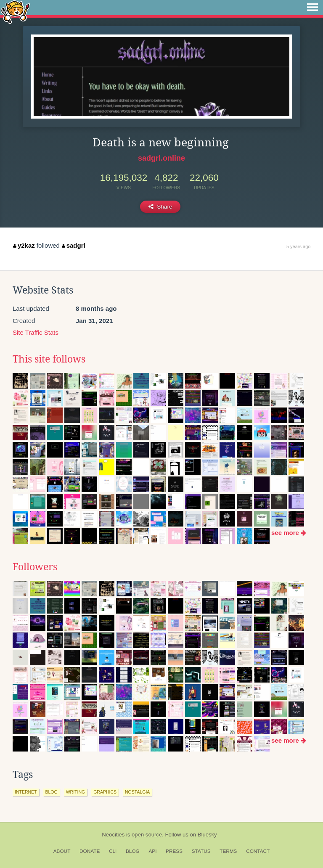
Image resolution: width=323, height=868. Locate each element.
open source (147, 835)
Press (174, 851)
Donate (90, 851)
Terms (228, 851)
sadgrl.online (161, 158)
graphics (105, 792)
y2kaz (24, 245)
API (152, 851)
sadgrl (74, 245)
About (62, 851)
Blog (133, 851)
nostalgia (137, 792)
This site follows (49, 359)
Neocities (113, 835)
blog (52, 792)
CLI (113, 851)
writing (76, 792)
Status (201, 851)
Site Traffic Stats (36, 332)
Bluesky (207, 835)
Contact (258, 851)
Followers (35, 567)
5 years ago (298, 246)
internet (26, 792)
